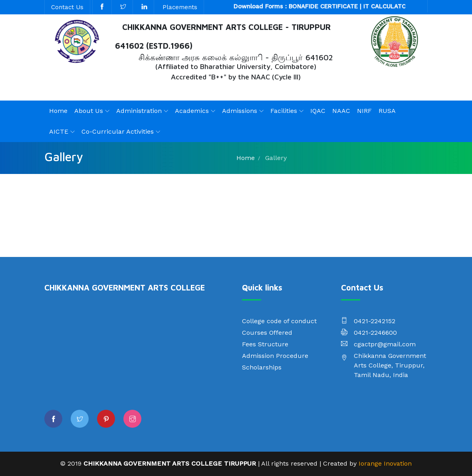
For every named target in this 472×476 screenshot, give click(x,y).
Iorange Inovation (385, 463)
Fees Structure (265, 344)
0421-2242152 (375, 321)
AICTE (59, 131)
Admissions (240, 111)
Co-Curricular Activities (118, 131)
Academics (192, 111)
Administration (139, 111)
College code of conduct (279, 321)
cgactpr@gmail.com (385, 344)
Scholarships (262, 367)
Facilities (284, 111)
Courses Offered (267, 333)
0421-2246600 (375, 333)
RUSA (387, 111)
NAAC (341, 111)
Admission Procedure (275, 356)
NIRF (364, 111)
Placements (180, 7)
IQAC (318, 111)
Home (58, 111)
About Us (89, 111)
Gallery (276, 158)
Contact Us (67, 7)
